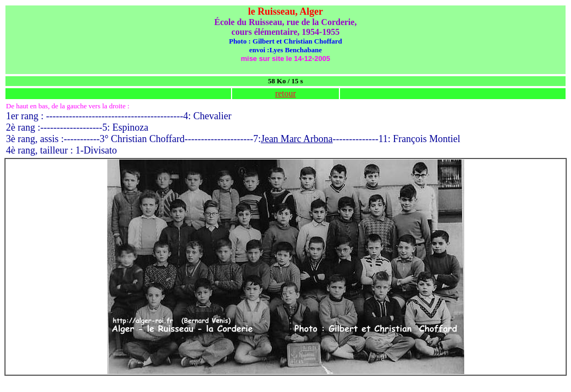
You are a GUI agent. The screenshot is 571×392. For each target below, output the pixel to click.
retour (285, 93)
